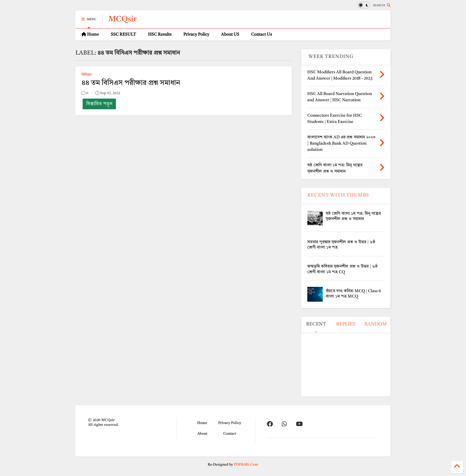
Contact (230, 434)
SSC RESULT (123, 34)
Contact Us (262, 34)
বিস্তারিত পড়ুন (99, 104)
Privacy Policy (196, 34)
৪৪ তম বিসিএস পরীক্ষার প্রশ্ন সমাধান (131, 83)
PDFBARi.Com (246, 465)
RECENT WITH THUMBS (338, 195)
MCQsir (123, 19)
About (202, 434)
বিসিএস (86, 75)
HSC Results (160, 34)
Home (90, 34)
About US (230, 34)
